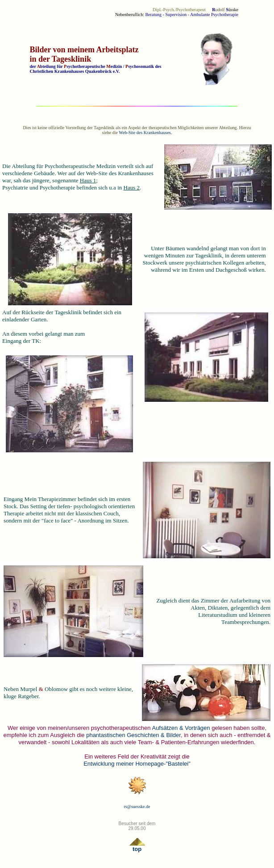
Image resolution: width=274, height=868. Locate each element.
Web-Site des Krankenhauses (145, 133)
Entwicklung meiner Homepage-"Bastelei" (137, 764)
